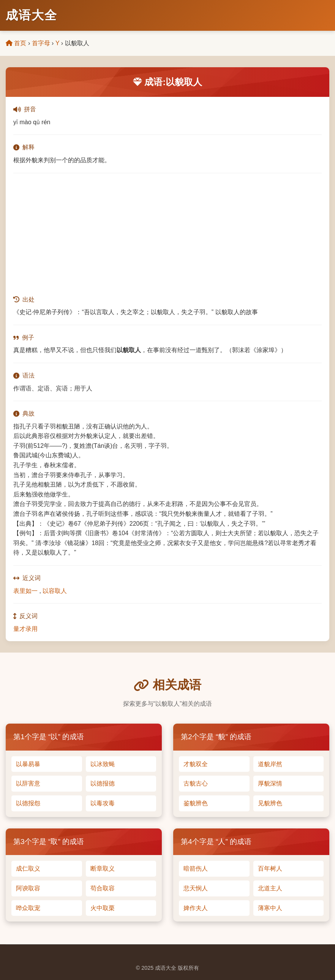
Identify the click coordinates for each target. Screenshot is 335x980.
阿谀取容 (28, 888)
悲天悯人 (196, 888)
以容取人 (55, 591)
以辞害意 (28, 783)
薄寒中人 (270, 908)
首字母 (41, 43)
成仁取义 (28, 869)
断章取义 (103, 869)
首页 (16, 43)
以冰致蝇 (103, 764)
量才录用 (25, 629)
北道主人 (270, 888)
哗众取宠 (28, 908)
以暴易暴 (28, 764)
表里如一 (25, 591)
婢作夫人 (196, 908)
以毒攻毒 (103, 803)
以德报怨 (28, 803)
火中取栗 (103, 908)
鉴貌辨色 (196, 803)
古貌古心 (196, 783)
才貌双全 (196, 764)
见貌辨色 (270, 803)
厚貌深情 (270, 783)
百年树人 (270, 869)
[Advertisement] (167, 234)
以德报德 (103, 783)
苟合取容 (103, 888)
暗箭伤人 (196, 869)
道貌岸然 (270, 764)
